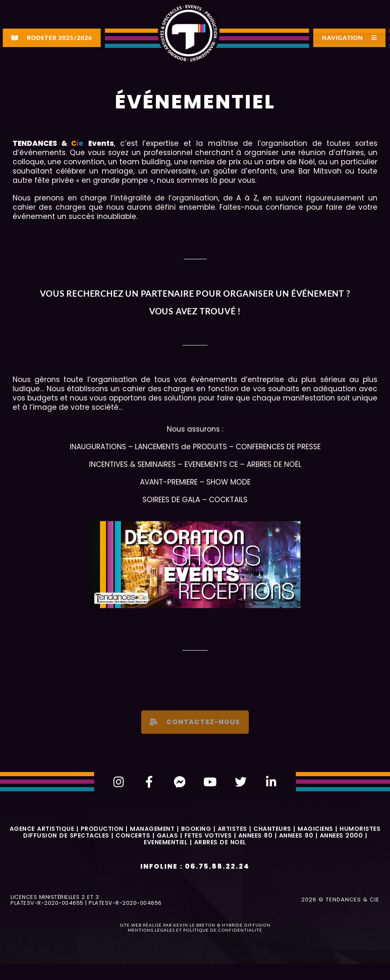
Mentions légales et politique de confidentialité (195, 930)
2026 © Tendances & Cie (340, 900)
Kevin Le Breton (194, 925)
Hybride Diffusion (246, 925)
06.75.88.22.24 (217, 866)
